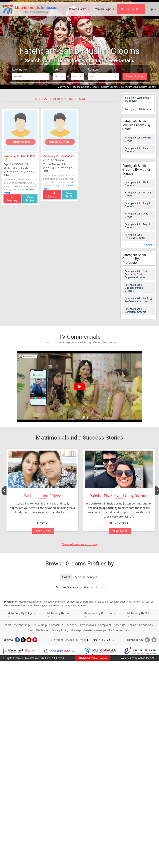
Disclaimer (42, 630)
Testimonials (88, 625)
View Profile (30, 199)
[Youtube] (29, 640)
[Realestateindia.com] (59, 651)
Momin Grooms (67, 587)
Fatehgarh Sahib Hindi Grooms (137, 184)
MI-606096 (67, 156)
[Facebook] (17, 640)
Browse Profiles (79, 9)
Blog (31, 630)
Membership (22, 625)
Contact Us (56, 625)
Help (152, 9)
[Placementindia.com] (18, 651)
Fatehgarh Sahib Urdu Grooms (136, 215)
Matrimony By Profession (99, 614)
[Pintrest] (35, 640)
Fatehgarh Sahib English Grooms (138, 226)
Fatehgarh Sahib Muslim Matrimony (138, 99)
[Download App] (147, 640)
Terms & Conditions (140, 625)
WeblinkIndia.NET (147, 658)
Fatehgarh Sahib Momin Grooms (138, 139)
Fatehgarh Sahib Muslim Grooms (60, 99)
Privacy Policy (60, 630)
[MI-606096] (60, 131)
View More (149, 245)
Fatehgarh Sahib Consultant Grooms (135, 310)
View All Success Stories (79, 544)
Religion (93, 69)
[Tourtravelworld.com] (100, 651)
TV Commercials (119, 630)
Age (55, 69)
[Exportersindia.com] (140, 651)
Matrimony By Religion (21, 614)
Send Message (13, 199)
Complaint (105, 625)
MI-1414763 (28, 156)
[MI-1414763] (21, 131)
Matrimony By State (59, 614)
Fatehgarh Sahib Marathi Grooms (138, 194)
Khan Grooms (93, 587)
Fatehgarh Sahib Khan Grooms (137, 150)
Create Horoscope (95, 630)
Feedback (71, 625)
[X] (23, 640)
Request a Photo (20, 142)
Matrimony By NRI (138, 614)
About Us (119, 625)
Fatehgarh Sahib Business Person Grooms (134, 288)
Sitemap (76, 630)
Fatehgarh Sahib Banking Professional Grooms (138, 300)
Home (8, 625)
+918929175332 (100, 640)
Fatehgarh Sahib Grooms (138, 109)
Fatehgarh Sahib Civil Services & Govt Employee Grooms (136, 274)
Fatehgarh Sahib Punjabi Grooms (138, 205)
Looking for (20, 69)
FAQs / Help (40, 625)
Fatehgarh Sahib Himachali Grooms (135, 236)
